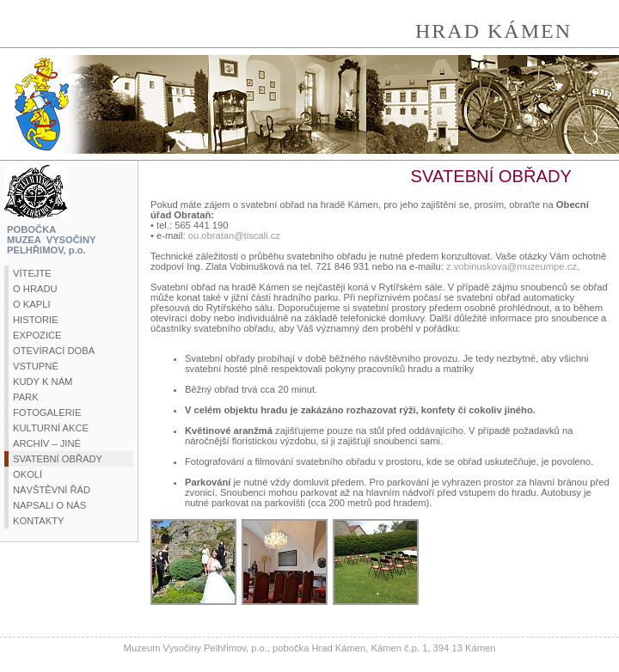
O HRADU (35, 289)
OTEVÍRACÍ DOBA (54, 351)
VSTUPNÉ (36, 366)
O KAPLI (32, 304)
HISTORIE (36, 320)
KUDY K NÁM (43, 382)
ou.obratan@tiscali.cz (234, 235)
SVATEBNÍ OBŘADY (58, 459)
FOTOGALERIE (47, 412)
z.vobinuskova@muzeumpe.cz (512, 266)
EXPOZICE (37, 335)
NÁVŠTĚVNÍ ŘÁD (52, 490)
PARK (26, 397)
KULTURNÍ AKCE (51, 428)
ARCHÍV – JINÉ (47, 443)
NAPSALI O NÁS (49, 505)
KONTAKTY (38, 521)
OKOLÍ (28, 474)
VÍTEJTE (32, 273)
